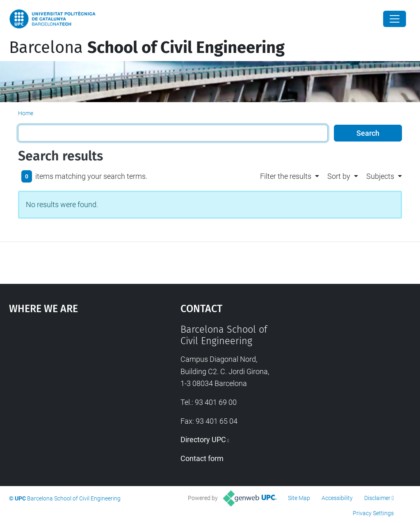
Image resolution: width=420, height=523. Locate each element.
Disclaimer (377, 498)
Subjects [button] (380, 176)
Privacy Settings (373, 513)
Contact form (202, 458)
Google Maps (73, 385)
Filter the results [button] (286, 176)
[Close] (395, 19)
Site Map (299, 498)
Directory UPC (203, 440)
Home (26, 113)
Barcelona (147, 48)
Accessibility (337, 498)
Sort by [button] (339, 176)
